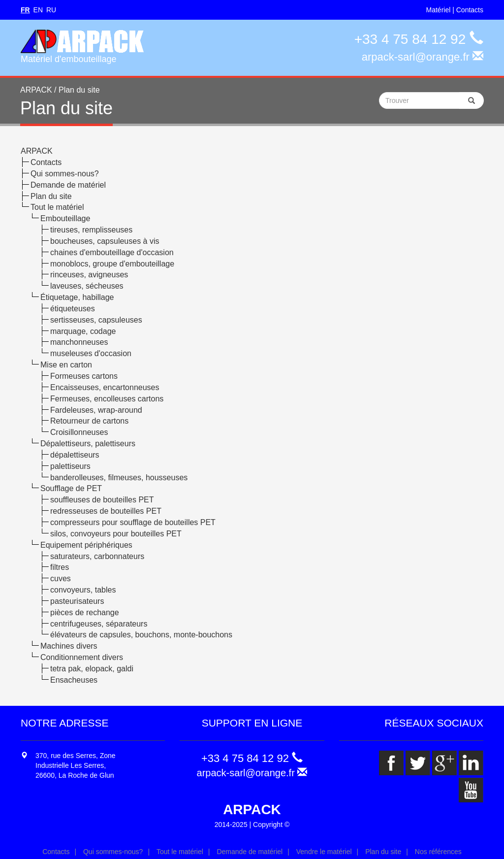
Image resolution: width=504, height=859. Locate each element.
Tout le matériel (57, 207)
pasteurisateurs (77, 601)
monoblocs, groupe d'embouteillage (112, 264)
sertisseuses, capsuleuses (96, 320)
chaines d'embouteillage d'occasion (112, 252)
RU (51, 10)
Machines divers (69, 646)
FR (25, 10)
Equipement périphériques (86, 545)
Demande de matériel (68, 185)
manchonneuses (79, 342)
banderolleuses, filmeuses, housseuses (119, 478)
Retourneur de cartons (89, 421)
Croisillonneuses (79, 432)
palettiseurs (70, 466)
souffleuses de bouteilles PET (102, 500)
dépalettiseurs (75, 455)
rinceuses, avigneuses (89, 275)
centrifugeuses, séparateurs (99, 624)
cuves (61, 578)
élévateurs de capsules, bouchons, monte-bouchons (141, 635)
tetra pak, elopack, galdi (92, 669)
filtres (60, 567)
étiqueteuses (73, 309)
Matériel (439, 10)
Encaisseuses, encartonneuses (105, 387)
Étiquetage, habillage (77, 297)
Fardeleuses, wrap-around (96, 410)
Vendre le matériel (324, 852)
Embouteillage (65, 218)
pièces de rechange (85, 612)
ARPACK (37, 151)
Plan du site (51, 196)
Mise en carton (66, 365)
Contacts (470, 10)
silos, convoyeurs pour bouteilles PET (116, 534)
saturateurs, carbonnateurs (97, 556)
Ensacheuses (74, 680)
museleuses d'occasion (91, 353)
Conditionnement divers (82, 657)
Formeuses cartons (84, 376)
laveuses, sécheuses (87, 286)
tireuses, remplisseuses (91, 230)
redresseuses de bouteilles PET (106, 511)
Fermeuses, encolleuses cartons (107, 399)
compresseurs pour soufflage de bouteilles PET (133, 522)
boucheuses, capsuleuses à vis (105, 241)
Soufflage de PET (71, 488)
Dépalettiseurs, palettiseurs (88, 444)
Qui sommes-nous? (65, 174)
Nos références (438, 852)
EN (38, 10)
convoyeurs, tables (83, 590)
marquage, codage (83, 331)
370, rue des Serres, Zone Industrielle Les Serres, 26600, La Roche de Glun (76, 765)
